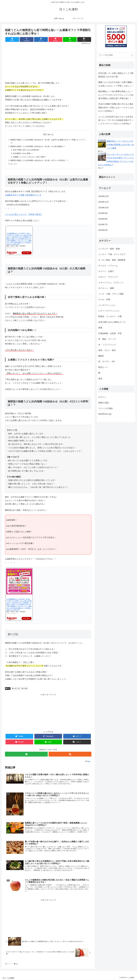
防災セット (103, 367)
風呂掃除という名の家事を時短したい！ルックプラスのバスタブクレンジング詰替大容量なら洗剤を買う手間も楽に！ (116, 95)
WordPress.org (105, 414)
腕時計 (101, 356)
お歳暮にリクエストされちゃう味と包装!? (29, 157)
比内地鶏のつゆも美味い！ (23, 153)
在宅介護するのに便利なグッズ (112, 322)
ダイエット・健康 (106, 288)
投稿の (104, 403)
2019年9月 (103, 213)
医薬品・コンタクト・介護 (110, 316)
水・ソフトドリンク (107, 345)
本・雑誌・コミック (107, 339)
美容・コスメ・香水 (107, 350)
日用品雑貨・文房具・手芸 (110, 333)
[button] (132, 55)
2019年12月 (104, 196)
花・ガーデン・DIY (107, 362)
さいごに (14, 164)
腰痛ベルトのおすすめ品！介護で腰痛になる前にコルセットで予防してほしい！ (116, 84)
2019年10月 (104, 208)
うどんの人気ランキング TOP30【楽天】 (24, 214)
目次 (45, 134)
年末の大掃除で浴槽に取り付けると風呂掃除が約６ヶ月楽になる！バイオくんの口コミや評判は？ (116, 108)
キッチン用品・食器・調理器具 (112, 260)
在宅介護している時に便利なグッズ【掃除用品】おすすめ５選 (116, 75)
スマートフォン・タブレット (111, 283)
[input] (116, 55)
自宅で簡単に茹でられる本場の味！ (27, 150)
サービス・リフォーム (108, 266)
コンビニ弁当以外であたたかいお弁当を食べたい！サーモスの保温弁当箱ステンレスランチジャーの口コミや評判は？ (116, 120)
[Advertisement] (48, 712)
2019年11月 (104, 202)
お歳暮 (25, 688)
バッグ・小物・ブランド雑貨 (111, 294)
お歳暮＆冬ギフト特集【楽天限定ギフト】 (23, 195)
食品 (9, 688)
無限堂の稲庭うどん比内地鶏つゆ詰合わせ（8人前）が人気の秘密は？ (38, 146)
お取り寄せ (17, 688)
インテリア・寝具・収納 (109, 249)
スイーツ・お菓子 (106, 271)
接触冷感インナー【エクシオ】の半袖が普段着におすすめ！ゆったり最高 (120, 145)
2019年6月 (103, 230)
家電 (100, 328)
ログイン (102, 397)
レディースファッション (109, 311)
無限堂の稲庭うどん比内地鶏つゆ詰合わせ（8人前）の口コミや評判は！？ (39, 160)
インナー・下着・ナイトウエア (112, 254)
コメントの (105, 408)
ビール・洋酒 (104, 299)
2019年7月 (103, 225)
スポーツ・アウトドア (108, 277)
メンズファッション (107, 305)
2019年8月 (103, 219)
